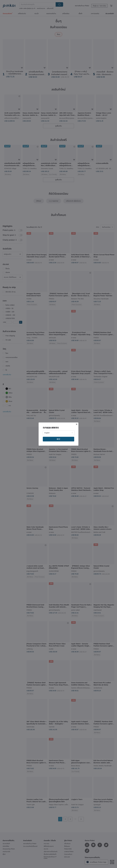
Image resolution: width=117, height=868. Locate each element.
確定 (58, 439)
